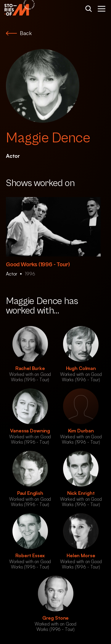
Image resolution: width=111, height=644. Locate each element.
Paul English (30, 493)
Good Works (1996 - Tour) (38, 265)
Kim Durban (81, 431)
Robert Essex (30, 555)
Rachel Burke (30, 368)
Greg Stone (55, 618)
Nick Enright (81, 493)
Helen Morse (81, 555)
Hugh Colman (81, 368)
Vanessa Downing (30, 431)
